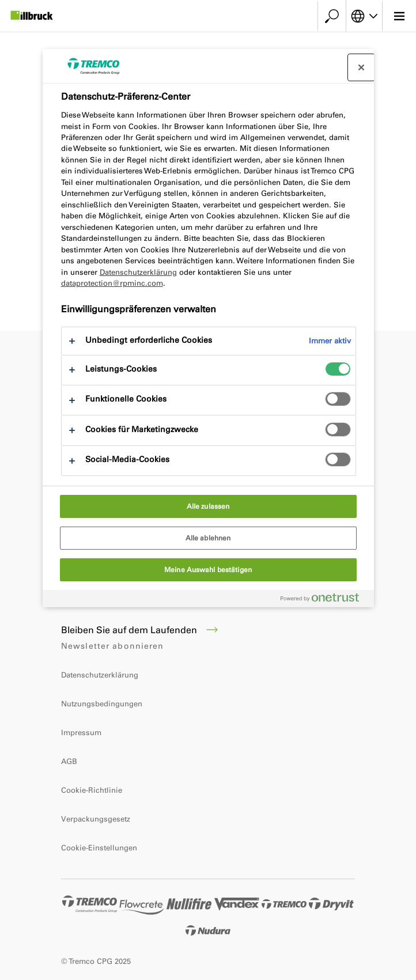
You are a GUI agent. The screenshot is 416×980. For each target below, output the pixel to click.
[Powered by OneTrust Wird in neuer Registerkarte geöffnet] (324, 600)
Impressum (81, 733)
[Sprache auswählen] (364, 16)
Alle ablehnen (208, 538)
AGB (69, 761)
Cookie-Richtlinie (92, 790)
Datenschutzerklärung (100, 675)
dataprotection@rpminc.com (112, 283)
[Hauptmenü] (399, 16)
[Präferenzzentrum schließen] (361, 67)
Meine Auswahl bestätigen (208, 570)
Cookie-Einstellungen (99, 848)
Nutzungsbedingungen (102, 704)
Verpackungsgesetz (96, 819)
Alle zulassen (208, 506)
